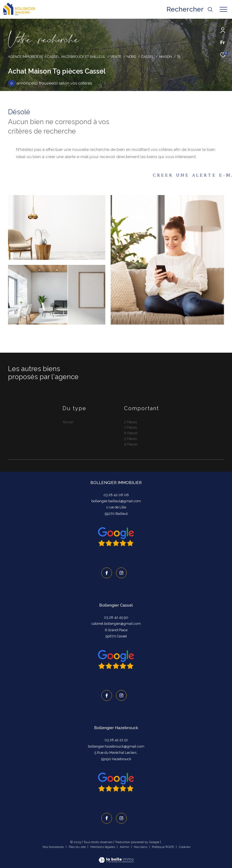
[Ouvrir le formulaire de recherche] (190, 9)
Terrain (68, 422)
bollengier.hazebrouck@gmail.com (116, 746)
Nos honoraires (54, 847)
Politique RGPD (163, 847)
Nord (131, 57)
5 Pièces (130, 439)
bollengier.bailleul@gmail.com (116, 501)
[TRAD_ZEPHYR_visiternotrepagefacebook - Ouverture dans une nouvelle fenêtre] (107, 573)
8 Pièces (131, 433)
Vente (116, 57)
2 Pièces (130, 422)
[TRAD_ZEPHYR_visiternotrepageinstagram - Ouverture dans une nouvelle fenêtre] (121, 573)
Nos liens (141, 847)
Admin (125, 847)
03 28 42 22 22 (116, 740)
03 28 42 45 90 (116, 617)
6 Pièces (131, 444)
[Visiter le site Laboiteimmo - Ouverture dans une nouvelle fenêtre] (116, 857)
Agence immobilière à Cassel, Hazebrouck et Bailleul (57, 57)
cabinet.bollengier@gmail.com (116, 624)
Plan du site (78, 847)
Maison (165, 57)
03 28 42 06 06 (116, 495)
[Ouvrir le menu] (223, 9)
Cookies (185, 847)
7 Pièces (130, 427)
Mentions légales (103, 847)
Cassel (147, 57)
